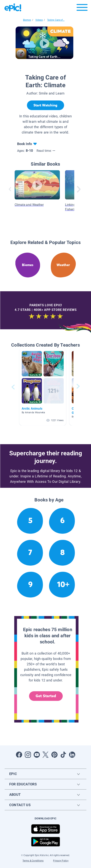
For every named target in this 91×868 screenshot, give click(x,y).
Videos (39, 20)
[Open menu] (82, 8)
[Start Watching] (45, 105)
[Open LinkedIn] (72, 755)
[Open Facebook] (19, 755)
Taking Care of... (56, 20)
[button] (43, 387)
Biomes (27, 20)
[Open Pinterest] (54, 755)
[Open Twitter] (46, 755)
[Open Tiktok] (63, 755)
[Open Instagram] (28, 755)
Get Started (46, 696)
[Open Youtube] (37, 755)
